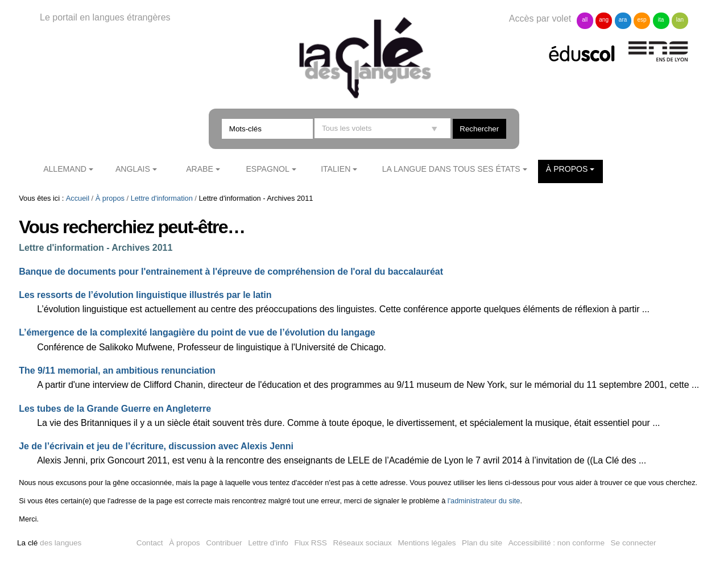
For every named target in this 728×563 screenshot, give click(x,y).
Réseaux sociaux (362, 543)
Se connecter (634, 543)
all (585, 20)
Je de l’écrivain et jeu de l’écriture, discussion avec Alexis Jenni (156, 446)
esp (642, 20)
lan (680, 20)
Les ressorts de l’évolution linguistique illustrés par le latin (145, 295)
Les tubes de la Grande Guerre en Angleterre (115, 409)
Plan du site (482, 543)
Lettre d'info (268, 543)
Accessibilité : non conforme (557, 543)
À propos (567, 169)
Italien (336, 169)
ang (604, 20)
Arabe (200, 169)
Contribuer (224, 543)
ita (661, 20)
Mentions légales (427, 543)
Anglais (133, 169)
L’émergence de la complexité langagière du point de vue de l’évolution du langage (197, 332)
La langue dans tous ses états (451, 169)
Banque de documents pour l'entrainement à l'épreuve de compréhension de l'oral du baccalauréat (231, 272)
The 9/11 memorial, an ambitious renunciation (117, 370)
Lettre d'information (162, 198)
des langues (49, 543)
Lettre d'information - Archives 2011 (96, 248)
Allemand (65, 169)
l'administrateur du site (484, 501)
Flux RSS (310, 543)
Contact (150, 543)
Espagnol (267, 169)
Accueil (78, 198)
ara (623, 20)
